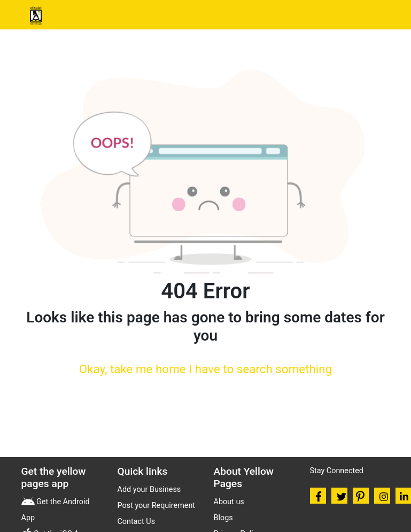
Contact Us (137, 522)
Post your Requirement (157, 506)
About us (229, 502)
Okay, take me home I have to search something (205, 369)
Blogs (223, 518)
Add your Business (149, 489)
